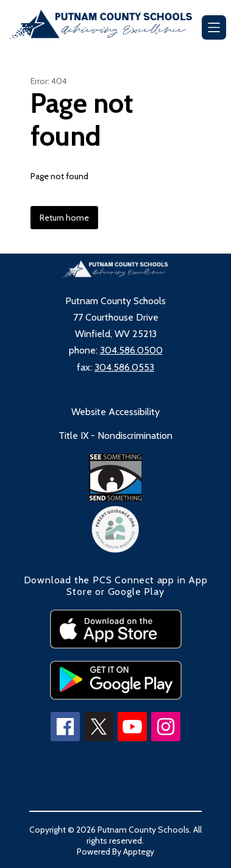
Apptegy (139, 852)
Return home (64, 218)
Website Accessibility (116, 412)
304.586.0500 (131, 350)
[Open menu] (214, 27)
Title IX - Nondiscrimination (116, 436)
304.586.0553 (124, 367)
